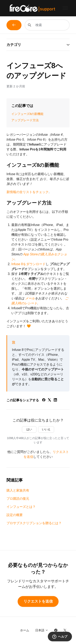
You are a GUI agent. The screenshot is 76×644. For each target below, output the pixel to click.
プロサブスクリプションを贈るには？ (34, 523)
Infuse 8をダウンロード (28, 264)
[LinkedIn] (55, 400)
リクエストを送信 (38, 601)
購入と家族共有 (18, 490)
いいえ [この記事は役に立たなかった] (46, 429)
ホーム (25, 630)
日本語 (42, 630)
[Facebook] (44, 400)
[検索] (47, 25)
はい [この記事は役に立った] (29, 429)
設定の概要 (15, 515)
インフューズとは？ (21, 507)
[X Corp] (49, 400)
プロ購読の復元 (18, 499)
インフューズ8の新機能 (27, 114)
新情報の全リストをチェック (28, 192)
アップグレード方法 (25, 120)
